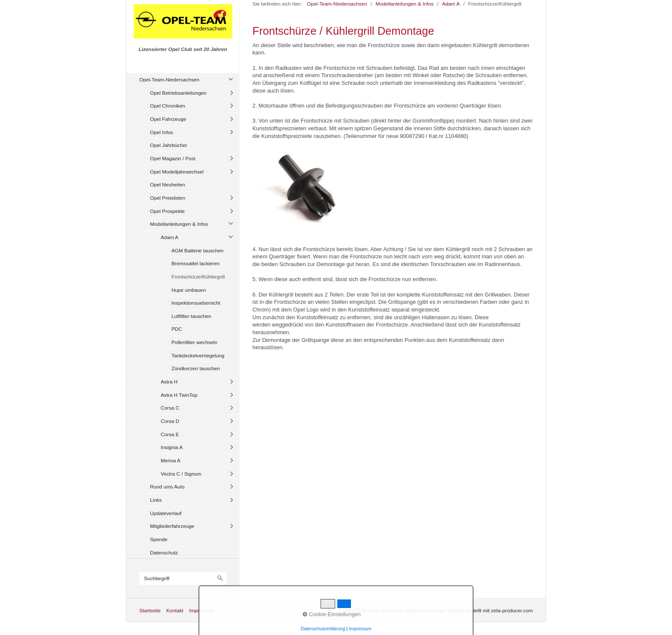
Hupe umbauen (189, 290)
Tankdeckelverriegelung (198, 355)
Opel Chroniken (168, 106)
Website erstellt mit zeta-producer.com (490, 610)
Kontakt (175, 610)
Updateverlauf (166, 513)
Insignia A (172, 447)
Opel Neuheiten (168, 184)
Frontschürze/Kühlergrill (198, 277)
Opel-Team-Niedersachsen (169, 79)
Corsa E (170, 434)
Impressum (201, 610)
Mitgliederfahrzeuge (172, 526)
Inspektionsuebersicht (196, 303)
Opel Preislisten (168, 198)
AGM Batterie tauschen (198, 250)
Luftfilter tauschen (191, 316)
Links (156, 500)
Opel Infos (162, 132)
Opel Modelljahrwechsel (177, 172)
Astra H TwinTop (179, 395)
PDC (177, 329)
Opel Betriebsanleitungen (178, 93)
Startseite (150, 610)
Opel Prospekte (167, 211)
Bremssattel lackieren (195, 263)
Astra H (169, 382)
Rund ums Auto (167, 487)
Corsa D (170, 421)
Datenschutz (164, 553)
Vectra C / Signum (181, 474)
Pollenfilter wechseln (194, 342)
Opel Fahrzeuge (168, 119)
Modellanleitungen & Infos (179, 224)
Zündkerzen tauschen (196, 368)
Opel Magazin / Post (173, 158)
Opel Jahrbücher (169, 145)
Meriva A (171, 460)
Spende (159, 539)
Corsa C (170, 408)
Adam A (169, 237)
